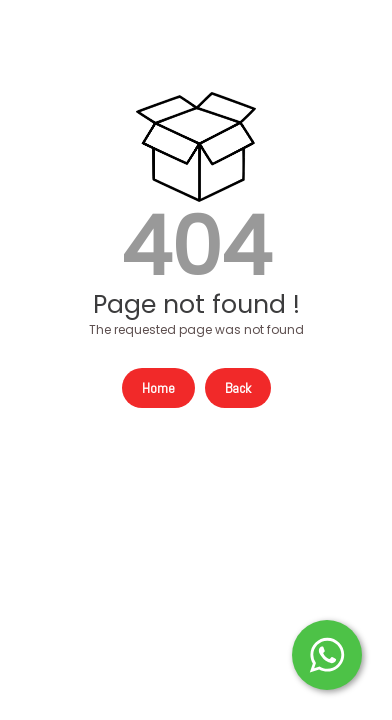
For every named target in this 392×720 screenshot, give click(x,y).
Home (158, 388)
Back (238, 388)
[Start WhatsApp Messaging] (327, 653)
